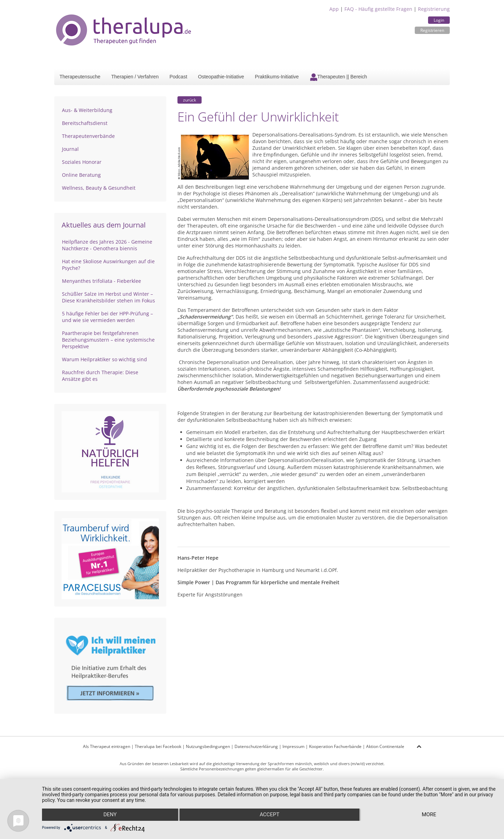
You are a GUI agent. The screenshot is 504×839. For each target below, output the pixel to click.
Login (439, 20)
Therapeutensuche (80, 77)
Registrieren (432, 30)
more (429, 815)
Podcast (178, 77)
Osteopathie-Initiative (221, 77)
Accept (269, 815)
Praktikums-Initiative (277, 77)
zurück (190, 100)
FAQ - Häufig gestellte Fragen (378, 9)
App (334, 9)
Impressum (293, 746)
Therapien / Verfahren (135, 77)
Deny (110, 815)
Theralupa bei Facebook (158, 746)
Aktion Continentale (385, 746)
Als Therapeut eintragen (107, 746)
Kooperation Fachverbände (335, 746)
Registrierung (434, 9)
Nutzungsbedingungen (208, 746)
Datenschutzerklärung (256, 746)
